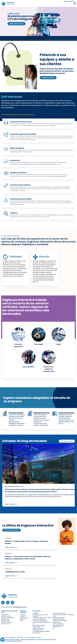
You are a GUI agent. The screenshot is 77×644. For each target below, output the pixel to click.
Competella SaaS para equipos (41, 631)
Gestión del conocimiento (60, 621)
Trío (54, 628)
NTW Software (37, 633)
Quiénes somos (24, 618)
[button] (70, 1)
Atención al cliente (6, 616)
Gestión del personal (59, 618)
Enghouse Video (6, 621)
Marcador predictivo (58, 625)
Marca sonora (57, 622)
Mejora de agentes (17, 148)
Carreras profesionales (8, 618)
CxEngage (35, 613)
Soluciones (23, 615)
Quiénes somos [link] (48, 78)
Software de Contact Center (21, 122)
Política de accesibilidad (28, 639)
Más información (17, 24)
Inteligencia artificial (18, 173)
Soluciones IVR (57, 627)
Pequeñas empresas (66, 413)
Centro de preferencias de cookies (12, 641)
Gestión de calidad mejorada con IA (42, 623)
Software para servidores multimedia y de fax (64, 615)
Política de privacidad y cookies (10, 639)
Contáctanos (5, 615)
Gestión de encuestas (59, 619)
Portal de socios (6, 624)
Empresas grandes (16, 413)
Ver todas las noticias (12, 530)
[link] (18, 338)
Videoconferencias (58, 624)
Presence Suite (37, 627)
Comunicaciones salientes (20, 185)
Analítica (14, 213)
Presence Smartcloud (39, 628)
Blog (21, 621)
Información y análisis (39, 625)
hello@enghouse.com (20, 607)
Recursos (23, 619)
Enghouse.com (5, 619)
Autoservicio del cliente (39, 619)
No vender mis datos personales (46, 639)
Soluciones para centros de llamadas (40, 615)
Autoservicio (15, 160)
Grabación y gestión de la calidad (23, 134)
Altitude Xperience (38, 630)
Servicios (23, 616)
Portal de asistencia (7, 622)
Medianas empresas (42, 413)
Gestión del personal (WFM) (21, 199)
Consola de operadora (59, 613)
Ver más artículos (67, 441)
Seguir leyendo (10, 504)
